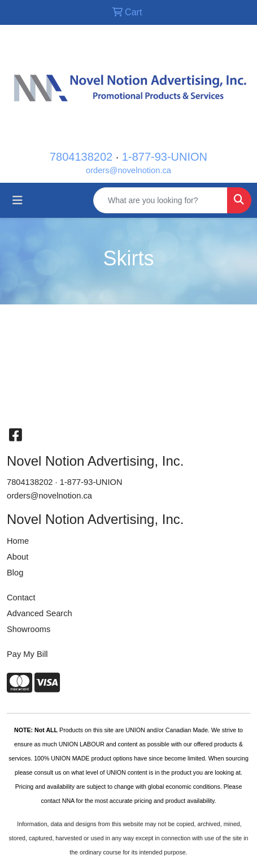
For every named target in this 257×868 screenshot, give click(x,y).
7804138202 (81, 157)
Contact (21, 598)
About (18, 557)
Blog (15, 573)
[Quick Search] (160, 200)
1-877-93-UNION (165, 157)
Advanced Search (40, 613)
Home (18, 541)
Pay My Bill (27, 654)
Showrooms (29, 629)
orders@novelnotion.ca (128, 170)
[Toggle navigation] (18, 200)
